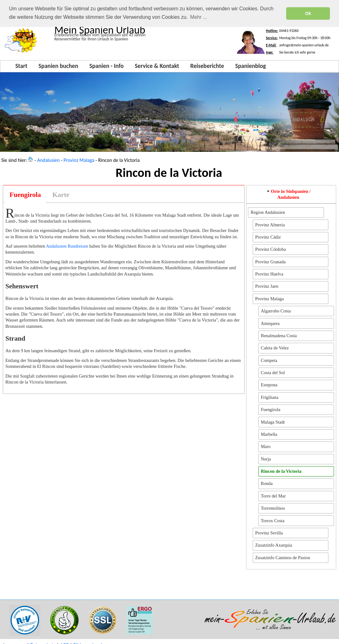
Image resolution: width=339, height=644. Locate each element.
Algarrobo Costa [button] (276, 310)
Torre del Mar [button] (273, 495)
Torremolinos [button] (273, 507)
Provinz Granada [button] (270, 261)
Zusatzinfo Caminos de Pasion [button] (283, 557)
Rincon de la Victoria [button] (281, 471)
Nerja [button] (266, 458)
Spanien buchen (58, 65)
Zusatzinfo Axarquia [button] (274, 544)
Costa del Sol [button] (273, 372)
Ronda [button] (267, 483)
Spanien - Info (107, 65)
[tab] (25, 194)
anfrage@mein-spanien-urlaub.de (304, 44)
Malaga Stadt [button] (273, 421)
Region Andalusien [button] (268, 212)
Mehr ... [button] (199, 17)
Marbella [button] (269, 434)
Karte (61, 194)
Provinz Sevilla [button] (269, 532)
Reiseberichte (207, 65)
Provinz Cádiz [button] (268, 236)
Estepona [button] (269, 384)
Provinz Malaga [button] (270, 298)
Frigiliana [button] (270, 397)
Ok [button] (308, 13)
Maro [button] (266, 446)
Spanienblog (250, 65)
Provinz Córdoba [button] (271, 249)
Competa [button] (269, 360)
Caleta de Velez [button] (275, 347)
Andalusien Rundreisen (67, 245)
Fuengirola (25, 194)
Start (21, 65)
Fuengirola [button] (271, 409)
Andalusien (48, 160)
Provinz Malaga (79, 160)
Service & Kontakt (157, 65)
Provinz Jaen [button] (267, 286)
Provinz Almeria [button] (270, 224)
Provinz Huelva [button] (269, 273)
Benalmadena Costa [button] (279, 335)
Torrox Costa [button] (273, 520)
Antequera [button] (270, 323)
